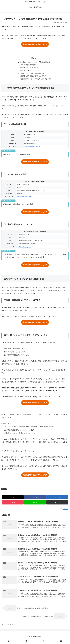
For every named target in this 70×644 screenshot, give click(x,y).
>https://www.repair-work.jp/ (32, 148)
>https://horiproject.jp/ (25, 248)
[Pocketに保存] (13, 504)
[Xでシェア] (13, 499)
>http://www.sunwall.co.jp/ (24, 198)
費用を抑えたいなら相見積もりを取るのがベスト (36, 80)
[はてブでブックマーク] (57, 499)
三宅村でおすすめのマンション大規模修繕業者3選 (35, 62)
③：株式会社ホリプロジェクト (31, 71)
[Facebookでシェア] (35, 499)
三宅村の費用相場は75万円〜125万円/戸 (34, 77)
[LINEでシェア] (35, 504)
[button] (57, 504)
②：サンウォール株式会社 (29, 68)
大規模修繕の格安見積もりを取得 (35, 44)
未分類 (4, 490)
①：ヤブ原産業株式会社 (28, 65)
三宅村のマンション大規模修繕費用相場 (32, 74)
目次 (32, 58)
